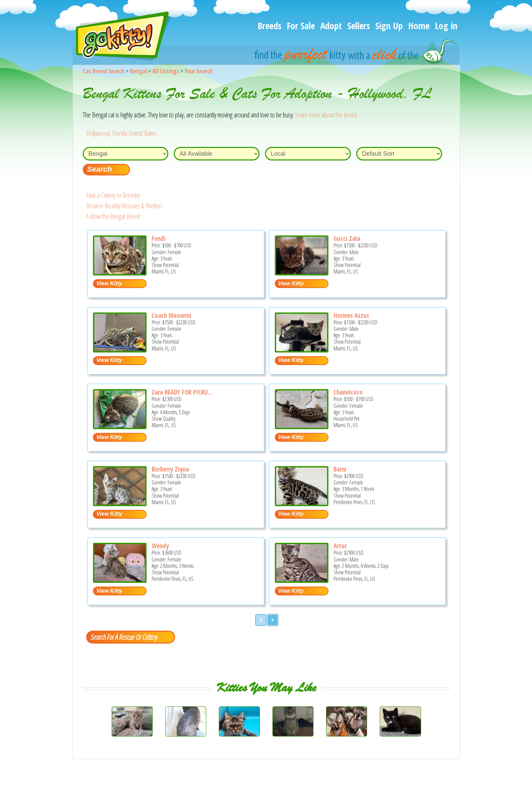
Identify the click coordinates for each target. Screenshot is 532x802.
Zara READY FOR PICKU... (182, 392)
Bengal (138, 71)
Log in (446, 26)
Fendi (159, 238)
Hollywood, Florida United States (121, 133)
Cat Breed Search (104, 71)
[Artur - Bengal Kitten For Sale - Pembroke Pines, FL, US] (302, 580)
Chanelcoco (348, 392)
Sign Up (389, 26)
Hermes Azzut (351, 316)
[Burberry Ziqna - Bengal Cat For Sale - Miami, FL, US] (120, 504)
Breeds (269, 26)
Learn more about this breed (326, 115)
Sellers (359, 26)
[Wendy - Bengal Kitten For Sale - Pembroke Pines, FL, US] (120, 580)
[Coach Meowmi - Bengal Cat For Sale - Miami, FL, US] (120, 350)
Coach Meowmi (172, 316)
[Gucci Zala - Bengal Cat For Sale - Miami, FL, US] (302, 273)
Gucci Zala (347, 238)
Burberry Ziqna (170, 469)
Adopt (331, 26)
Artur (340, 546)
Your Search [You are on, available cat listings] (199, 71)
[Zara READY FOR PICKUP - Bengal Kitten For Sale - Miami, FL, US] (120, 427)
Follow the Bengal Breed (113, 216)
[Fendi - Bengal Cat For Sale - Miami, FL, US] (120, 273)
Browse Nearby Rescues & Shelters (125, 206)
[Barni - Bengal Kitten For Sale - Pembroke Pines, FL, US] (302, 504)
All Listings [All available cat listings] (166, 71)
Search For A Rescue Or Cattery (124, 637)
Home (419, 26)
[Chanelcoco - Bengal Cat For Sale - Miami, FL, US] (302, 427)
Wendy (160, 546)
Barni (340, 469)
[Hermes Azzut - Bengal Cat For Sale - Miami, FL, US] (302, 350)
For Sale (301, 26)
